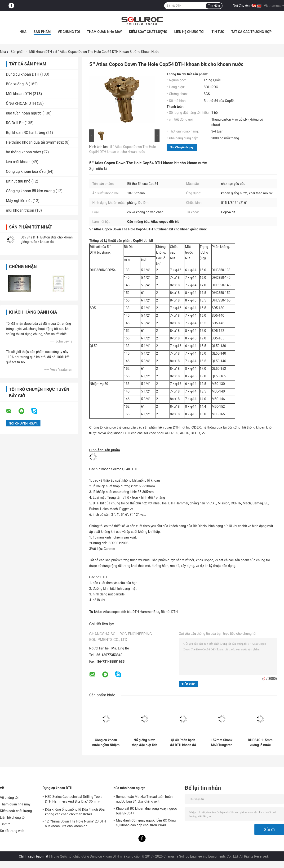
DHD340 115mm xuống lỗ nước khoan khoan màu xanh (260, 743)
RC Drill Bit (15, 123)
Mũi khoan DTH (40, 52)
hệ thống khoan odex (23, 152)
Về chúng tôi (69, 32)
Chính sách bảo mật (34, 856)
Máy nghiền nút (19, 201)
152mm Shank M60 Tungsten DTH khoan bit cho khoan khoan (222, 743)
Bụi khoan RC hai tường (26, 133)
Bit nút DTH (169, 612)
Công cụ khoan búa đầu (26, 171)
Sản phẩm (42, 32)
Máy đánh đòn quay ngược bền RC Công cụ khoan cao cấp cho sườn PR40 (146, 823)
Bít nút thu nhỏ (18, 181)
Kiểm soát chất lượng (148, 32)
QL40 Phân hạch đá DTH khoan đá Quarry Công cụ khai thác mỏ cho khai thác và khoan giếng (183, 743)
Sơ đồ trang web (12, 831)
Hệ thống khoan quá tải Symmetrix (35, 142)
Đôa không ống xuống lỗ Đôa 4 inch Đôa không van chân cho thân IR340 (75, 812)
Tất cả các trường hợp (251, 32)
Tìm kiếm (214, 6)
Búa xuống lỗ (17, 84)
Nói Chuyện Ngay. (246, 5)
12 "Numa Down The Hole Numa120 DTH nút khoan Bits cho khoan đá (75, 824)
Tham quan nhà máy (104, 32)
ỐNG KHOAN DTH (21, 103)
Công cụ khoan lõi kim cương (30, 191)
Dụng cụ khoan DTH (23, 74)
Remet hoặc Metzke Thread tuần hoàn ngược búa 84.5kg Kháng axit (144, 799)
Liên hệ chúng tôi (189, 32)
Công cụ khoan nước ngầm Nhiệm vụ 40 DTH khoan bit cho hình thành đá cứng (106, 743)
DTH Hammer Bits (146, 612)
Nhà (23, 32)
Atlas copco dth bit (117, 612)
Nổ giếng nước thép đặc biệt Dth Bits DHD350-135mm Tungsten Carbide (144, 743)
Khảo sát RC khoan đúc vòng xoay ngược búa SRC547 (146, 811)
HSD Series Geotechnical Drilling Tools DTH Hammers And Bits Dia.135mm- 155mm (74, 800)
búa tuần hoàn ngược (24, 113)
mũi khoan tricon (20, 210)
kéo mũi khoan (18, 162)
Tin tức (218, 32)
